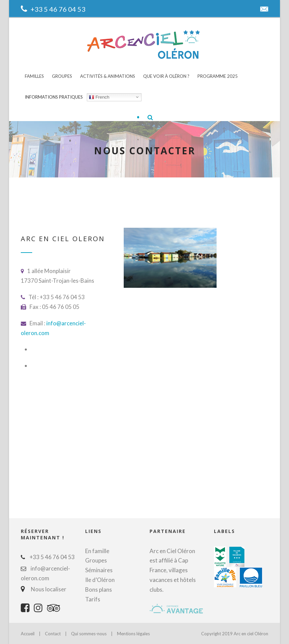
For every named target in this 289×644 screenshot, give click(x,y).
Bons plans (99, 589)
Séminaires (99, 570)
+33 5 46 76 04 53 (58, 9)
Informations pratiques (54, 97)
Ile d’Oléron (100, 580)
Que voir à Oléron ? (166, 76)
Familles (34, 76)
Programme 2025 (218, 76)
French (99, 97)
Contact (53, 634)
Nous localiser (47, 589)
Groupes (62, 76)
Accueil (28, 634)
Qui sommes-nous (89, 634)
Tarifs (93, 599)
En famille (97, 551)
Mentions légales (133, 634)
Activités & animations (108, 76)
